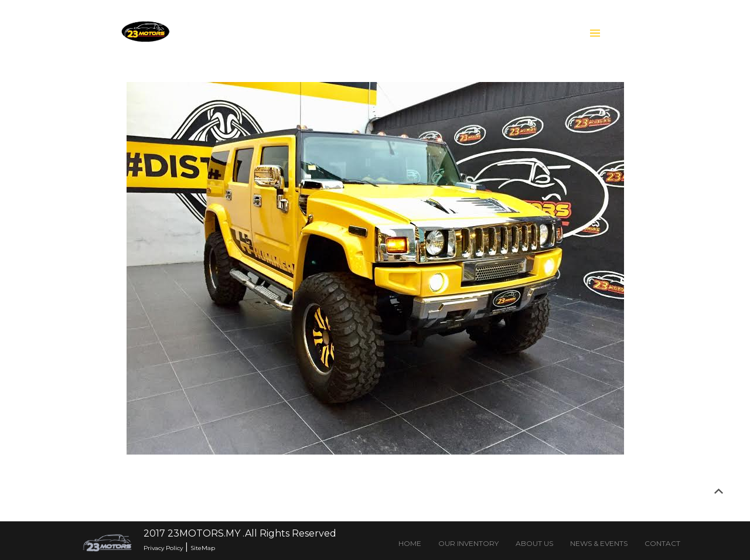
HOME (410, 543)
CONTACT (662, 543)
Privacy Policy (163, 548)
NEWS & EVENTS (599, 543)
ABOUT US (534, 543)
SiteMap (203, 548)
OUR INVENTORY (468, 543)
